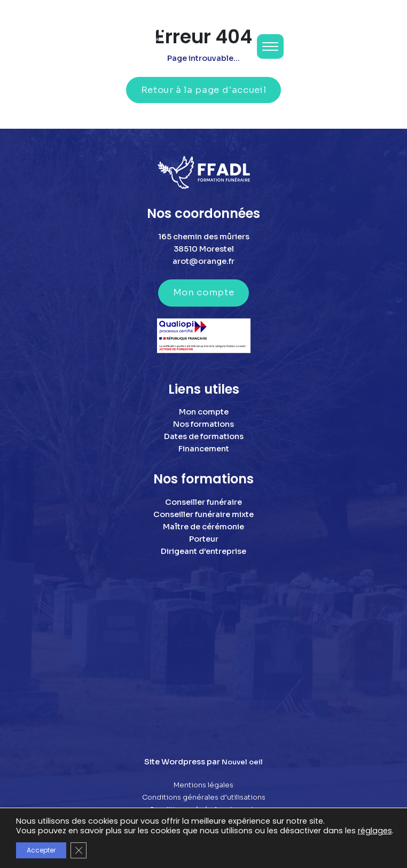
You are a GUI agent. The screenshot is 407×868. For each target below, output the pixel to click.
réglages (375, 831)
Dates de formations (204, 436)
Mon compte (203, 292)
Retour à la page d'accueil (204, 90)
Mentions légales (203, 785)
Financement (204, 449)
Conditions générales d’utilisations (204, 797)
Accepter (41, 850)
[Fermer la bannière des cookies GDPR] (79, 850)
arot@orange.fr (203, 261)
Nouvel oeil (242, 762)
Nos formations (203, 424)
